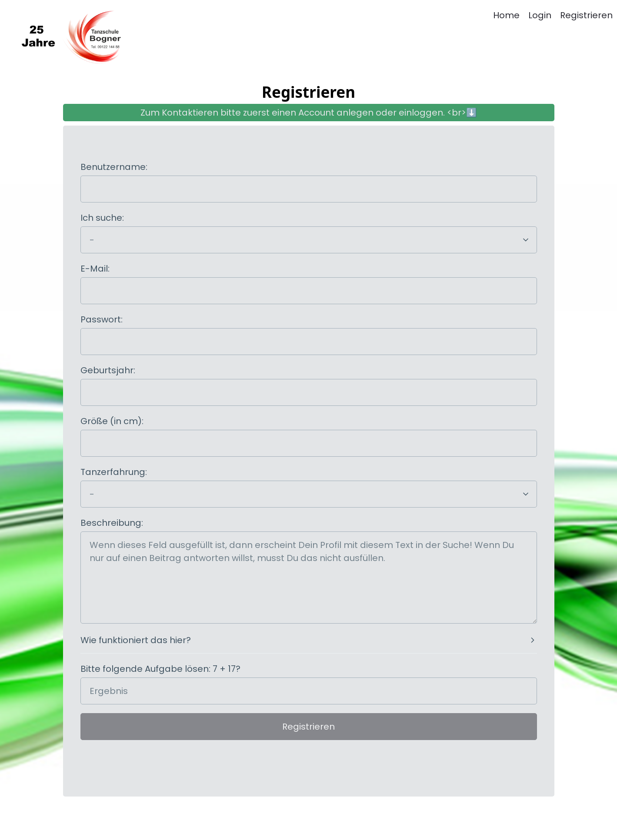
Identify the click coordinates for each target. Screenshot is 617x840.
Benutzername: (114, 167)
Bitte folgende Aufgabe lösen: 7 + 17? (160, 669)
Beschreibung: (112, 523)
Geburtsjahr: (108, 370)
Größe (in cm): (112, 421)
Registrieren (586, 15)
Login (540, 15)
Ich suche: (102, 218)
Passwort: (102, 319)
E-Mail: (95, 269)
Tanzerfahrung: (114, 472)
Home (506, 15)
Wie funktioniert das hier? (136, 640)
